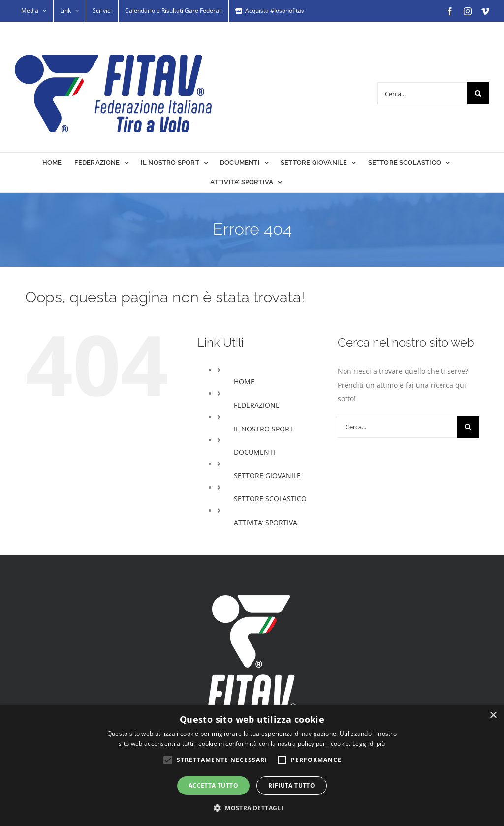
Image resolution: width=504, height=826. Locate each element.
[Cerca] (478, 93)
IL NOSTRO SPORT (264, 429)
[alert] (252, 765)
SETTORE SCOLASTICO (270, 499)
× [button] (493, 715)
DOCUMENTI (254, 452)
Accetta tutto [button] (213, 785)
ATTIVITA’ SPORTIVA (266, 522)
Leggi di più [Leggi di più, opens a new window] (369, 743)
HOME (244, 381)
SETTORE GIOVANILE (267, 476)
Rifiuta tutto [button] (292, 785)
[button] (252, 808)
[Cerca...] (422, 93)
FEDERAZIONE (257, 405)
